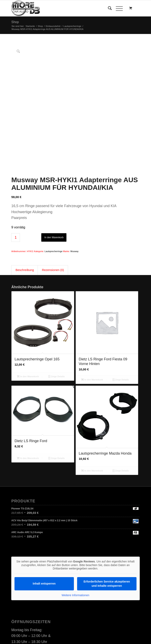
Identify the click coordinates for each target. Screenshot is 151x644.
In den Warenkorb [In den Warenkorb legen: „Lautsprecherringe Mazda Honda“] (92, 420)
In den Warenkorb (54, 186)
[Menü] (117, 8)
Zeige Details (56, 325)
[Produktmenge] (16, 187)
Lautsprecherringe (53, 200)
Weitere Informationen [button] (75, 544)
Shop (15, 22)
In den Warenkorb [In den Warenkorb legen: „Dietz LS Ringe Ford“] (28, 407)
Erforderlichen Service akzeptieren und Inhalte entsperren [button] (107, 532)
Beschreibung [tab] (25, 219)
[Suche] (108, 8)
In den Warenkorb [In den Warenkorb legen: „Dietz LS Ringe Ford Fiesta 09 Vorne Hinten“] (92, 329)
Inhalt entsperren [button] (44, 533)
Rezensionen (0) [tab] (53, 219)
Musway (74, 200)
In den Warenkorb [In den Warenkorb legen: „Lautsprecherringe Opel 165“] (28, 325)
